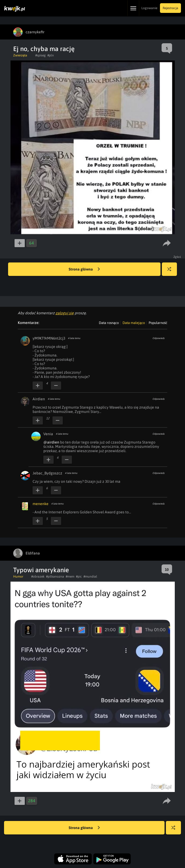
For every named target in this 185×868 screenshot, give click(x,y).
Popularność (158, 323)
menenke (41, 504)
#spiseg (41, 55)
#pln (51, 55)
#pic (79, 577)
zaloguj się (65, 313)
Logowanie (149, 8)
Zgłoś (177, 257)
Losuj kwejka (171, 272)
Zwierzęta (20, 55)
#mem (70, 577)
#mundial (90, 577)
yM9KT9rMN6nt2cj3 (49, 338)
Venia (48, 434)
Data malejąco (134, 323)
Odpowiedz (158, 338)
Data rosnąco (109, 323)
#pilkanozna (55, 577)
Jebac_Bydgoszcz (47, 473)
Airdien (39, 399)
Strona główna (84, 269)
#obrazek (38, 577)
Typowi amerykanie (41, 570)
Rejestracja (170, 8)
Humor (18, 577)
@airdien (51, 442)
